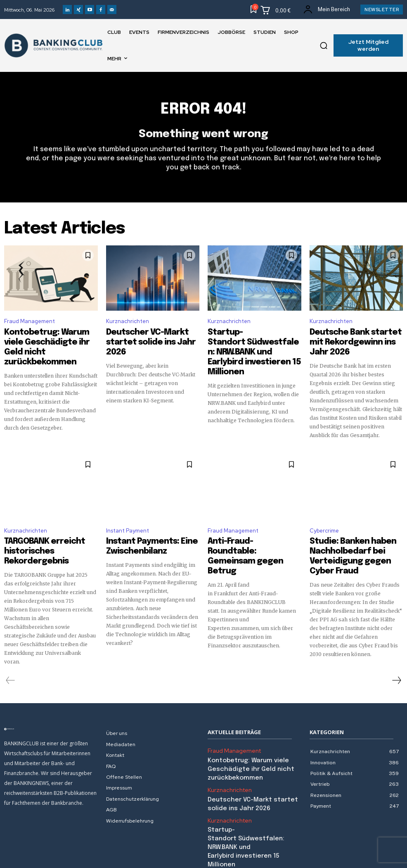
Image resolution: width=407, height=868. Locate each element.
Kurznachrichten (128, 326)
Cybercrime (324, 520)
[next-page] (396, 656)
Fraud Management (30, 326)
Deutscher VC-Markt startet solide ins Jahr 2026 (149, 340)
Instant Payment (128, 520)
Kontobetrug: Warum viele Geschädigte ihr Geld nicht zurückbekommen (44, 344)
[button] (324, 45)
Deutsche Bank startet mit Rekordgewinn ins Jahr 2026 (351, 340)
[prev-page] (11, 656)
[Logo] (51, 704)
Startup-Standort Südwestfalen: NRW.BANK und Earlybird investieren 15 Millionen (244, 351)
